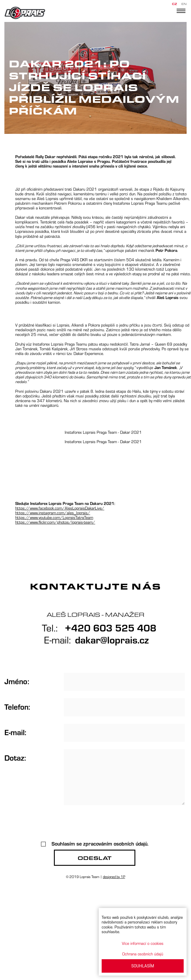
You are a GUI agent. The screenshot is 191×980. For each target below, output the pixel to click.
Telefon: (17, 706)
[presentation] (95, 824)
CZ (174, 4)
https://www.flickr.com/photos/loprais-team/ (55, 522)
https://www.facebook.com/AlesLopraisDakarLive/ (60, 508)
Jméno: (17, 681)
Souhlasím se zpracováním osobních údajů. (95, 843)
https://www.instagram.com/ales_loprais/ (53, 513)
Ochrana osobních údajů (143, 954)
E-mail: (15, 732)
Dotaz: (15, 757)
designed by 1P (114, 876)
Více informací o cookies (143, 943)
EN (184, 4)
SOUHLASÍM (143, 966)
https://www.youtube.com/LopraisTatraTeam (54, 517)
